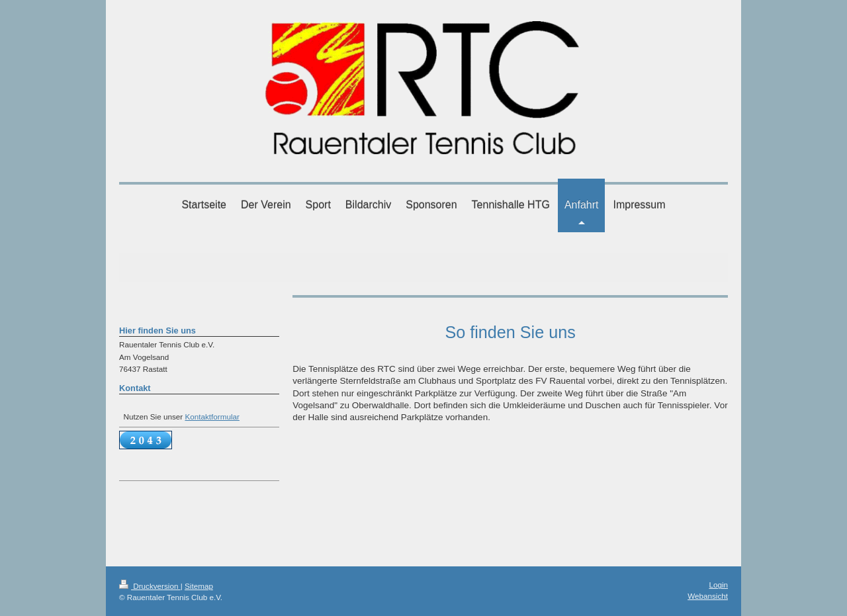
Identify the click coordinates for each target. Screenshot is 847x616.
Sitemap (199, 586)
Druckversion (150, 586)
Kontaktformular (212, 417)
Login (718, 585)
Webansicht (708, 596)
